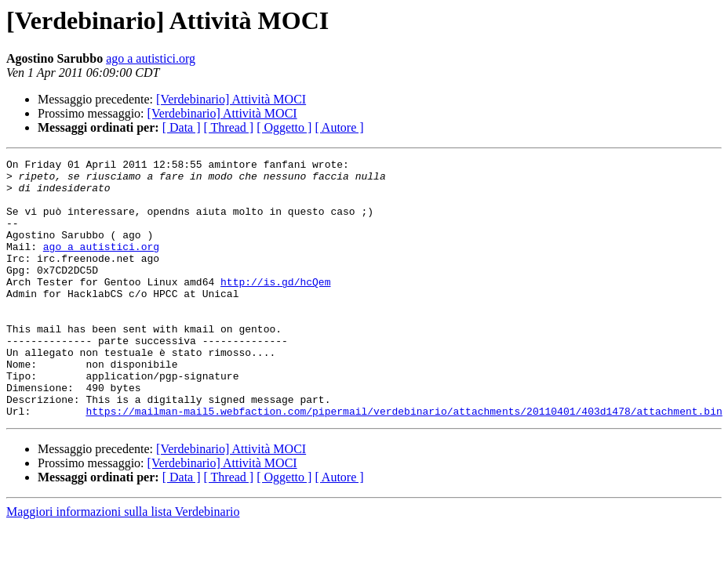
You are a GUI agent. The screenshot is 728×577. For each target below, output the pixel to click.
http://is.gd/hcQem (275, 307)
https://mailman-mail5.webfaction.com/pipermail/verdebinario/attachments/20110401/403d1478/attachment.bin (404, 463)
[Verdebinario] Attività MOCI (231, 99)
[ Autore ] (339, 127)
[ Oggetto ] (284, 127)
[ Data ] (182, 127)
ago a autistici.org (151, 58)
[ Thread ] (229, 127)
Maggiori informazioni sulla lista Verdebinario (123, 563)
